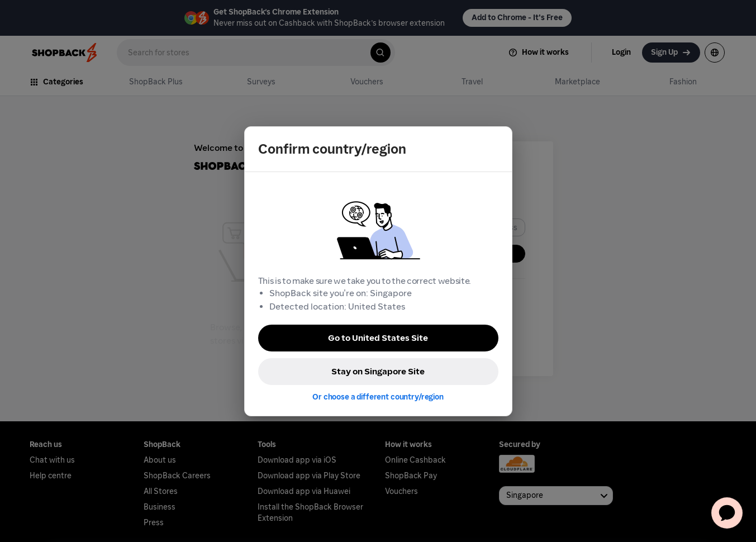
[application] (727, 513)
